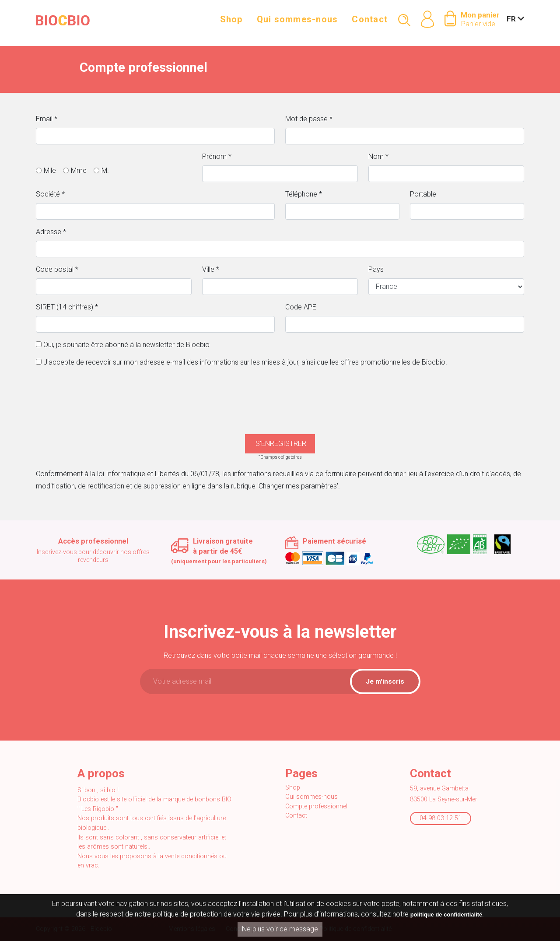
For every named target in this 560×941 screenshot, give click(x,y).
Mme (79, 170)
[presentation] (280, 392)
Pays (376, 269)
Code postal (57, 269)
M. (105, 170)
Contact (370, 23)
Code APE (301, 307)
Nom (378, 156)
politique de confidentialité (446, 915)
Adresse (51, 232)
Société (50, 194)
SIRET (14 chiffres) (67, 307)
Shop (231, 23)
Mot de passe (309, 119)
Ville (211, 269)
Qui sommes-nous (297, 23)
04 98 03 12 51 (441, 818)
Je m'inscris (385, 681)
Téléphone (304, 194)
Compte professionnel (316, 806)
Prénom (217, 156)
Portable (423, 194)
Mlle (50, 170)
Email (47, 119)
